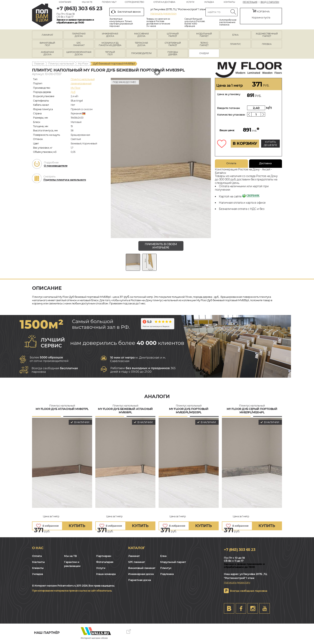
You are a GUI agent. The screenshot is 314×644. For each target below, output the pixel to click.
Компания (65, 2)
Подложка (167, 576)
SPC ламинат (137, 564)
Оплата (231, 163)
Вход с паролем (270, 2)
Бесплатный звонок (126, 12)
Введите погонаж (228, 108)
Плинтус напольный (61, 63)
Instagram (253, 610)
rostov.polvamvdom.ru (42, 15)
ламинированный (81, 83)
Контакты (229, 2)
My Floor (83, 63)
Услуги (190, 2)
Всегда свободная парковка (249, 593)
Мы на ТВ (87, 2)
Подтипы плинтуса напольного (65, 180)
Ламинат (134, 558)
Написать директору (164, 13)
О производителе (56, 166)
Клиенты (38, 570)
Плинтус (166, 570)
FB (241, 610)
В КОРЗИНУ (245, 143)
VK (229, 610)
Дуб (73, 92)
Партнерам (104, 558)
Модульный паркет (173, 564)
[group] (161, 158)
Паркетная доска (140, 582)
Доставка (265, 163)
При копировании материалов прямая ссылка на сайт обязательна (72, 593)
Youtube (265, 610)
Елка (163, 558)
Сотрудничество (134, 2)
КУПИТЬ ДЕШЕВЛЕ (271, 143)
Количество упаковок (231, 115)
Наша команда (106, 576)
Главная (39, 63)
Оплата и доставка (164, 2)
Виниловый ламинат (142, 570)
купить (77, 528)
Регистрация (250, 2)
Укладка (209, 2)
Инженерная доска (141, 576)
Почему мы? (109, 2)
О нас (38, 550)
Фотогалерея (105, 564)
